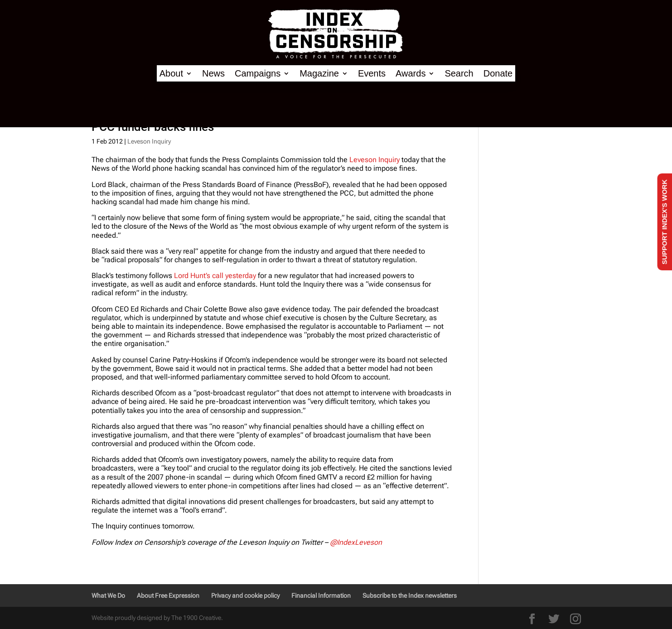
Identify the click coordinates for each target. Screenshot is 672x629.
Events (372, 74)
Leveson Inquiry (149, 141)
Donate (498, 74)
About (171, 74)
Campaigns (258, 74)
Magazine (319, 74)
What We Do (108, 595)
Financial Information (321, 595)
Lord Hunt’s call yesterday (215, 276)
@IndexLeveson (356, 542)
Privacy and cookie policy (245, 595)
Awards (411, 74)
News (213, 74)
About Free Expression (168, 595)
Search (459, 74)
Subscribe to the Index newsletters (410, 595)
